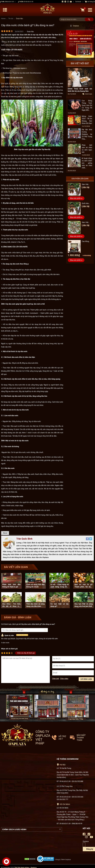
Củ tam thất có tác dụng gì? (60, 605)
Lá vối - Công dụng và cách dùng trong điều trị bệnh (60, 586)
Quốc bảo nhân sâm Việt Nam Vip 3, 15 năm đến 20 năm (87, 204)
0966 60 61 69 (9, 2)
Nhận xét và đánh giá (9, 649)
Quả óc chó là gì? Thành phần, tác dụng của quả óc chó (84, 586)
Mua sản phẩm (76, 198)
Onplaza (76, 26)
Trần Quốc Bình (24, 539)
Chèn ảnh (56, 679)
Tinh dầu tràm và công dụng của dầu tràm (35, 605)
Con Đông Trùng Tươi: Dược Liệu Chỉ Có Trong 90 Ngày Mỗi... (87, 105)
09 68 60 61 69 (29, 2)
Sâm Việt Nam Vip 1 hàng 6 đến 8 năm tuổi (87, 223)
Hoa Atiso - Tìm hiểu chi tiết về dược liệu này (11, 605)
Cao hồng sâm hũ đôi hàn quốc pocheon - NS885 (86, 242)
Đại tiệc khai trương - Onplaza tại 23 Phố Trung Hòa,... (87, 134)
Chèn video (64, 679)
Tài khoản (78, 2)
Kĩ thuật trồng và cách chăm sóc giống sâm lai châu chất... (87, 163)
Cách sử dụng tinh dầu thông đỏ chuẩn (35, 586)
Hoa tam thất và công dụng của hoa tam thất (84, 605)
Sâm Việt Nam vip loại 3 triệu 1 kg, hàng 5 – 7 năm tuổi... (86, 185)
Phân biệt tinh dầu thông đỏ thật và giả (11, 586)
